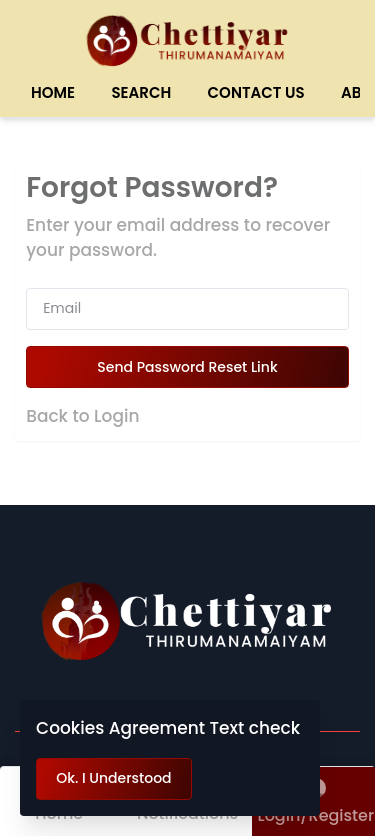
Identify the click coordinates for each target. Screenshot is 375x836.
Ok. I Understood (113, 778)
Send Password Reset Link (187, 367)
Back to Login (82, 416)
